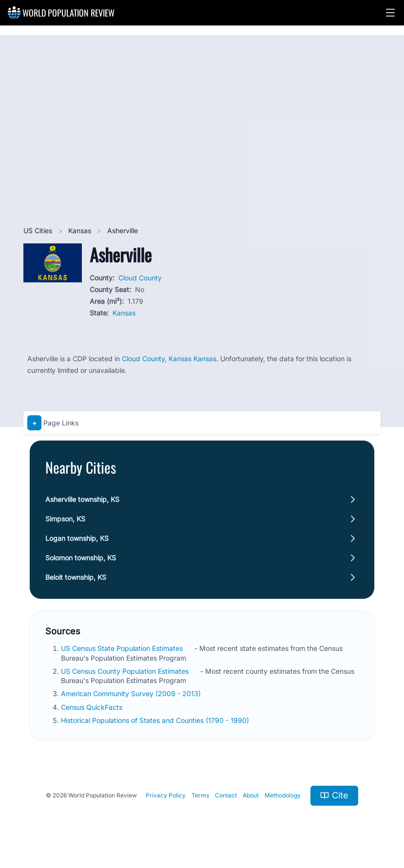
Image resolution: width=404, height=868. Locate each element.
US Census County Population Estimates (126, 671)
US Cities (39, 231)
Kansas (81, 231)
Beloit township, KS (76, 577)
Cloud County (140, 278)
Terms (200, 795)
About (251, 795)
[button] (390, 13)
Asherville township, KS (82, 499)
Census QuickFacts (93, 707)
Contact (226, 795)
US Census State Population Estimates (123, 648)
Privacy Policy (166, 795)
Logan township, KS (77, 538)
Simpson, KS (65, 519)
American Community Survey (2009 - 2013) (132, 693)
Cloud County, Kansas (158, 359)
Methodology (283, 795)
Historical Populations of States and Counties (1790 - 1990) (156, 720)
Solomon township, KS (81, 558)
